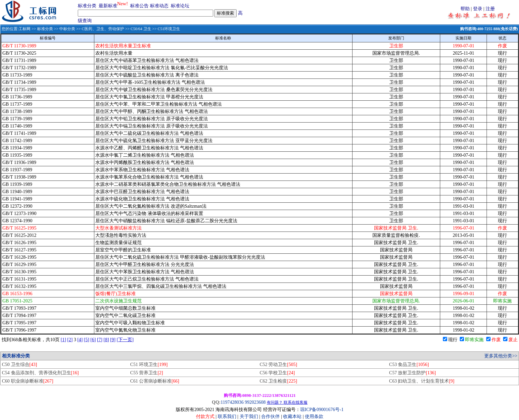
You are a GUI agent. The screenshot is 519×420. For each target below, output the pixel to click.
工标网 (24, 29)
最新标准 (108, 6)
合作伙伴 (270, 417)
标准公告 (139, 6)
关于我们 (250, 417)
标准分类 (87, 6)
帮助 (465, 9)
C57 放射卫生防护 (413, 373)
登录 (478, 9)
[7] (100, 340)
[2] (70, 340)
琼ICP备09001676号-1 (322, 410)
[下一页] (125, 340)
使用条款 (314, 417)
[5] (86, 340)
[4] (80, 340)
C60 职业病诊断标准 (28, 381)
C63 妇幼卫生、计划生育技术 (422, 381)
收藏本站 (292, 417)
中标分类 (67, 29)
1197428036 (232, 402)
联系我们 (227, 417)
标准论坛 (180, 6)
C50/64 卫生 (141, 29)
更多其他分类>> (501, 356)
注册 (490, 9)
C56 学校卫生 (277, 373)
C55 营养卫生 (146, 373)
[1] (63, 340)
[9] (113, 340)
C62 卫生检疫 (278, 381)
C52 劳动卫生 (278, 365)
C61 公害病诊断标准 (155, 381)
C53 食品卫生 (409, 365)
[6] (93, 340)
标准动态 (159, 6)
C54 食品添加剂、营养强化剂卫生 (40, 373)
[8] (106, 340)
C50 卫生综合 (20, 365)
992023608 (255, 402)
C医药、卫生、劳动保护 (103, 29)
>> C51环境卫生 (166, 29)
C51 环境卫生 (149, 365)
